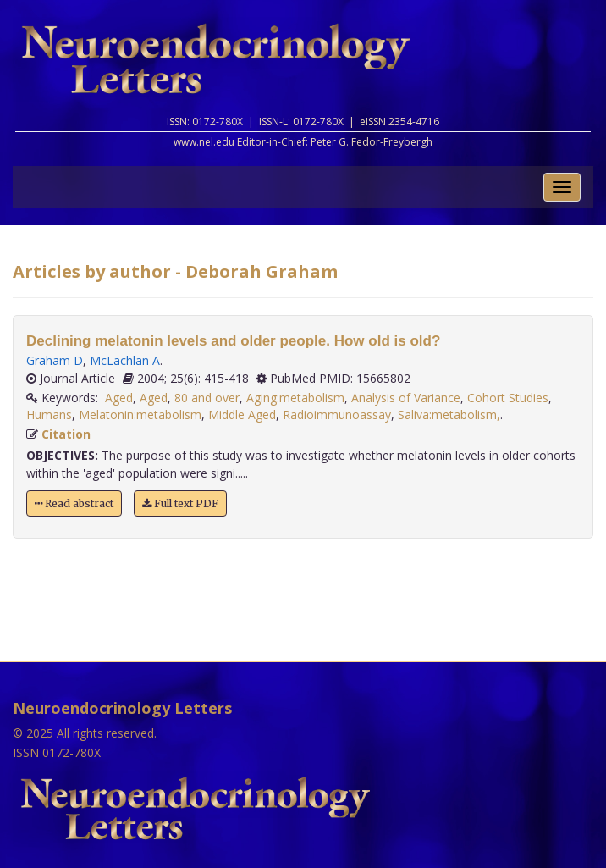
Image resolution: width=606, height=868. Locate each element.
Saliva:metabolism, (449, 415)
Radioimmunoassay (337, 415)
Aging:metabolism (295, 398)
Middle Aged (242, 415)
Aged (119, 398)
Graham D (55, 360)
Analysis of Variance (406, 398)
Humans (49, 415)
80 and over (207, 398)
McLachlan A (125, 360)
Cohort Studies (508, 398)
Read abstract (74, 503)
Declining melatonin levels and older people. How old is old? (233, 341)
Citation (66, 434)
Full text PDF (180, 503)
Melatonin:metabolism (140, 415)
